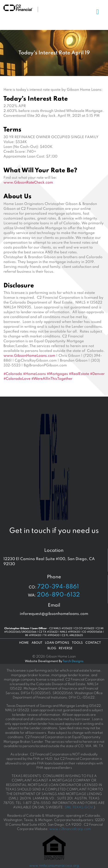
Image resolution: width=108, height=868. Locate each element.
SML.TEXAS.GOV (79, 807)
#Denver (97, 374)
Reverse (66, 648)
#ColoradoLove (17, 379)
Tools (77, 643)
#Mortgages (57, 374)
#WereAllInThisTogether (52, 379)
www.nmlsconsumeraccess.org (54, 866)
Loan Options (57, 643)
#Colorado (13, 374)
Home (24, 643)
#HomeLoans (34, 374)
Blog (52, 648)
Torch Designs (73, 661)
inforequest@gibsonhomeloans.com (54, 614)
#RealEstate (79, 374)
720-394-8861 (58, 587)
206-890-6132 (58, 595)
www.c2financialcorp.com (70, 829)
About (37, 643)
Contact (93, 643)
